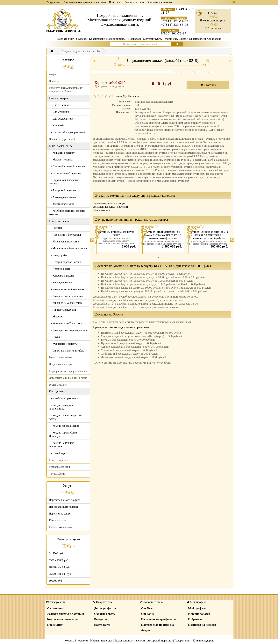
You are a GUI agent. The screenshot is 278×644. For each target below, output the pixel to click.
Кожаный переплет (76, 640)
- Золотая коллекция (62, 204)
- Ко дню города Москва (64, 426)
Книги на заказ (58, 520)
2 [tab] (162, 257)
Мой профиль (197, 608)
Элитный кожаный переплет (111, 207)
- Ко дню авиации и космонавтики (61, 407)
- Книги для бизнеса (62, 282)
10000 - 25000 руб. (60, 567)
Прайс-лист (115, 2)
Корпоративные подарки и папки (68, 371)
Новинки (54, 81)
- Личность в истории (62, 310)
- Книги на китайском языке (66, 296)
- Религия (56, 228)
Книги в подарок (203, 640)
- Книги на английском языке (67, 289)
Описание (134, 96)
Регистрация (212, 28)
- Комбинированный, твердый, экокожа (68, 213)
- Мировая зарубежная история (68, 248)
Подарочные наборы (61, 364)
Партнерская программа (158, 625)
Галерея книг (53, 2)
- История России (60, 269)
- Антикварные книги (62, 197)
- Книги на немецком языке (66, 303)
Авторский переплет (160, 640)
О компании (55, 608)
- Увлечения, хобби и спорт (66, 323)
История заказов (199, 614)
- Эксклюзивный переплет (65, 173)
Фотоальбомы (57, 474)
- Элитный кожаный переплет (67, 166)
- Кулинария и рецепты (63, 344)
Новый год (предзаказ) (62, 139)
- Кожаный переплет (62, 153)
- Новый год (57, 453)
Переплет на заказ (59, 514)
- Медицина (57, 317)
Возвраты (101, 619)
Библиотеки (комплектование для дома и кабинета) (66, 90)
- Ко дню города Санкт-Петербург (64, 434)
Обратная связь (105, 614)
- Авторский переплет (63, 190)
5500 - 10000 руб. (59, 560)
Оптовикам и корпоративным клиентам (85, 2)
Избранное (195, 619)
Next (232, 240)
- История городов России (65, 262)
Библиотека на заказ (61, 527)
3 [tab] (166, 257)
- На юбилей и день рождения (67, 132)
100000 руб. (56, 581)
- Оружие (55, 337)
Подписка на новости (202, 625)
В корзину (208, 85)
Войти (212, 13)
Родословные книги (60, 357)
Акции (146, 630)
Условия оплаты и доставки (66, 614)
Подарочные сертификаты (159, 619)
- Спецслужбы (58, 255)
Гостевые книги (58, 385)
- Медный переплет (61, 160)
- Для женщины (59, 105)
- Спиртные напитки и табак (66, 351)
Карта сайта (102, 625)
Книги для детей (59, 460)
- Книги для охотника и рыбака (68, 330)
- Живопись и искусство (64, 242)
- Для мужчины (59, 112)
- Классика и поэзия (62, 276)
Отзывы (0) (119, 96)
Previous (92, 240)
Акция (53, 74)
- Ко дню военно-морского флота (65, 417)
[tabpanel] (116, 240)
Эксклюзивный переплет (130, 640)
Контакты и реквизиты (160, 2)
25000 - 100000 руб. (60, 574)
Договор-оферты (105, 608)
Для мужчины (102, 210)
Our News (147, 608)
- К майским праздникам (64, 398)
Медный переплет (101, 640)
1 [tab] (158, 257)
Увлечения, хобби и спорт (109, 203)
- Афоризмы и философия (65, 235)
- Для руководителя (61, 119)
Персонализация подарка (64, 507)
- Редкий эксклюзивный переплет (64, 182)
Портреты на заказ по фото (65, 500)
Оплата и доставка (134, 2)
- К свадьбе (57, 126)
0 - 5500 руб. (56, 554)
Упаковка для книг (60, 467)
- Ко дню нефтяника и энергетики (63, 445)
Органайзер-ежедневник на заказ (68, 378)
